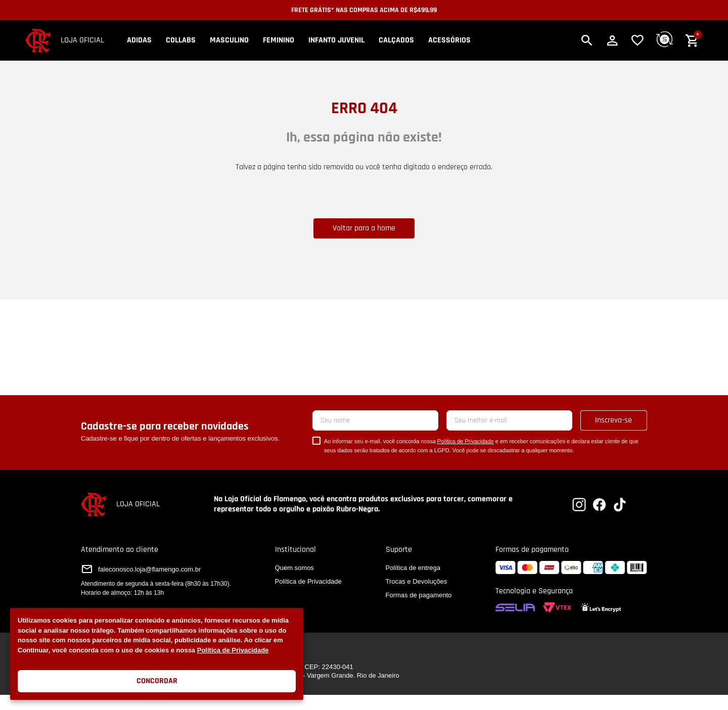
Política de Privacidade (233, 650)
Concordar (157, 681)
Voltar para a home (364, 228)
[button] (587, 40)
